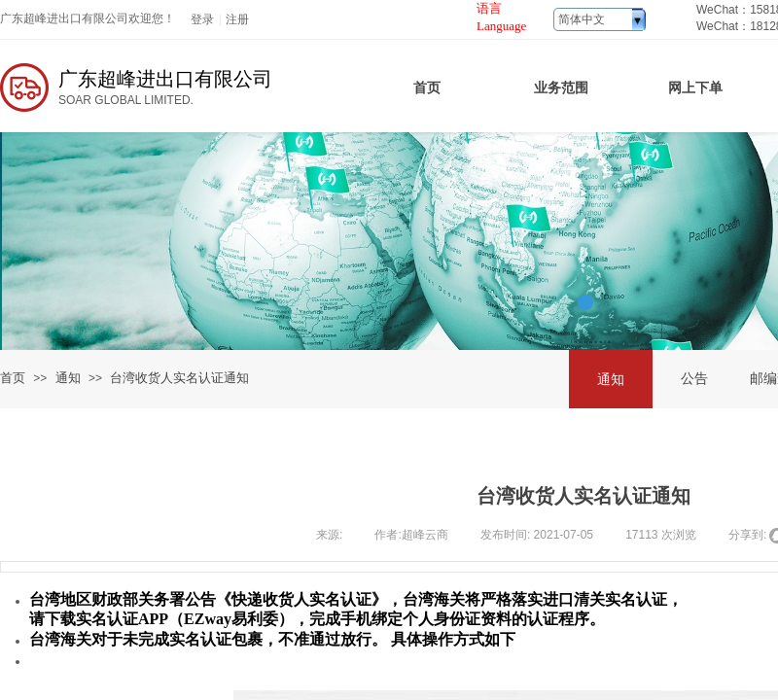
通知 (68, 378)
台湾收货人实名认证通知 (179, 378)
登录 (202, 19)
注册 (237, 19)
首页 (13, 378)
